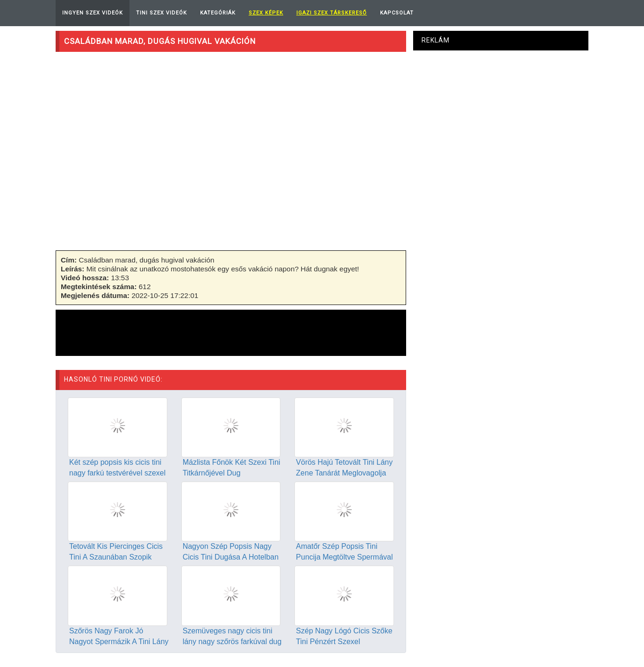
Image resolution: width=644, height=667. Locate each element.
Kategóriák (218, 13)
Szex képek (266, 13)
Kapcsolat (397, 13)
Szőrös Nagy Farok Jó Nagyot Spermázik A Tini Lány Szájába (119, 642)
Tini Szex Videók (161, 13)
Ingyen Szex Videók (93, 13)
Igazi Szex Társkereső (332, 13)
